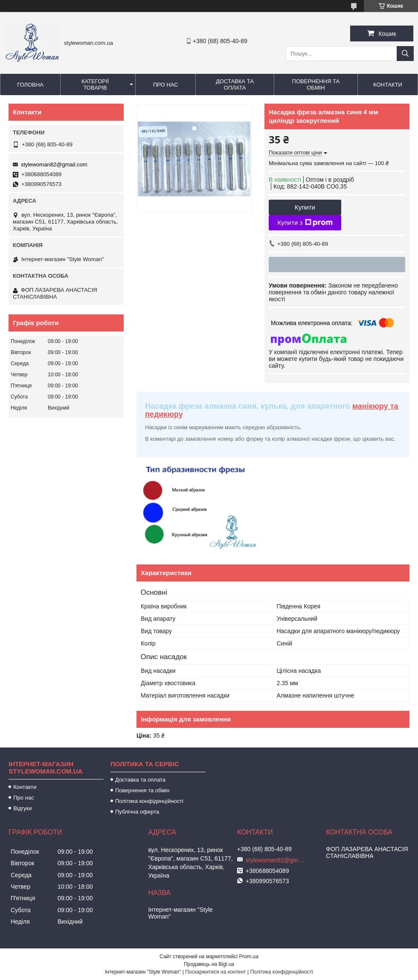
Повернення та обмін (316, 84)
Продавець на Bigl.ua (209, 964)
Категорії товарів (95, 84)
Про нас (166, 85)
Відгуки (22, 808)
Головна (30, 85)
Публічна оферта (137, 812)
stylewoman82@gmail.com (54, 164)
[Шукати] (405, 54)
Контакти (388, 85)
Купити (305, 207)
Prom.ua (249, 957)
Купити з (305, 223)
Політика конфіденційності (149, 801)
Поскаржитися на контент (215, 972)
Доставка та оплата (235, 84)
